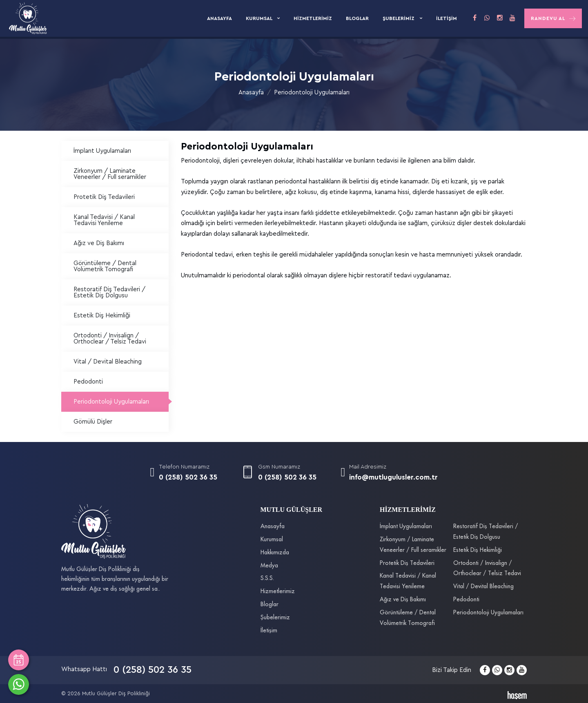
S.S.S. (267, 578)
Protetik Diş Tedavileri (104, 197)
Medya (269, 566)
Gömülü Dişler (93, 422)
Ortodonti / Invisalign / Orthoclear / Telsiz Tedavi (110, 339)
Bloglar (357, 18)
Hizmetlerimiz (313, 18)
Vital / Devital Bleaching (108, 362)
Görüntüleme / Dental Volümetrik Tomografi (105, 266)
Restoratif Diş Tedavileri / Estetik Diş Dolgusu (109, 292)
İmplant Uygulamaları (102, 151)
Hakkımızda (275, 553)
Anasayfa (219, 18)
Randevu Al (553, 19)
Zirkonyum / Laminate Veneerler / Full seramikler (110, 174)
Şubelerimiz (399, 18)
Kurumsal (259, 18)
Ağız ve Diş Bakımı (99, 243)
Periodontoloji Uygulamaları (312, 93)
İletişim (447, 18)
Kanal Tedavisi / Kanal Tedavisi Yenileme (104, 220)
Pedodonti (88, 382)
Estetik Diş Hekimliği (102, 316)
